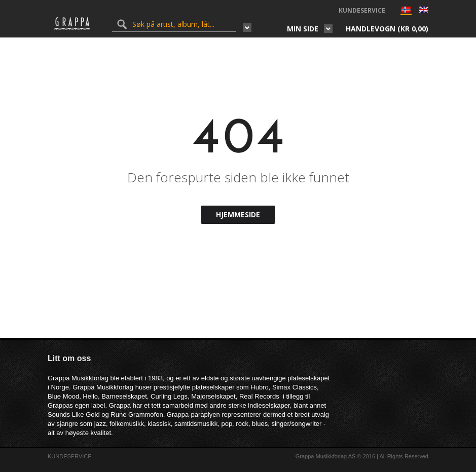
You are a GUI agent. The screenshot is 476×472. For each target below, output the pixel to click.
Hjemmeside (238, 214)
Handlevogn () (387, 29)
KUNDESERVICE (362, 10)
